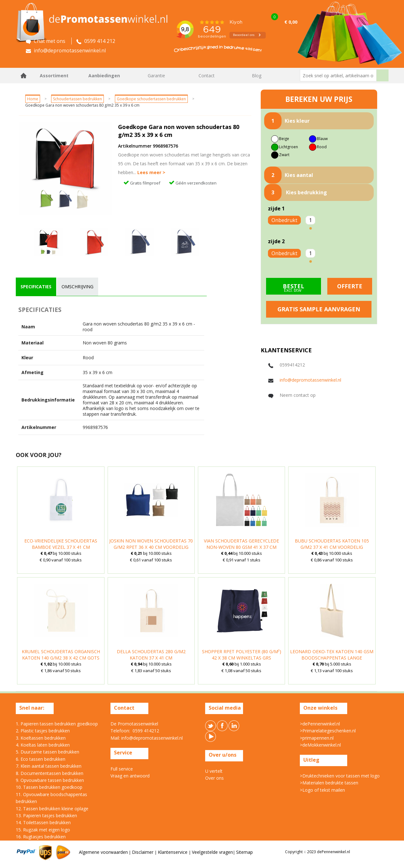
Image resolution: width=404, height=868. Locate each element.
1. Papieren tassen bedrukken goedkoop (57, 724)
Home (24, 76)
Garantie (156, 76)
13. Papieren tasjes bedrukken (46, 815)
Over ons (214, 778)
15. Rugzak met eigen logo (43, 830)
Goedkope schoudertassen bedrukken (151, 99)
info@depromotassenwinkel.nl (310, 380)
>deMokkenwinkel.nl (320, 745)
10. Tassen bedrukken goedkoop (49, 787)
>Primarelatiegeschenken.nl (328, 731)
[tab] (36, 287)
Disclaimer (143, 852)
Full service (122, 769)
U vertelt (214, 771)
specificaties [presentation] (36, 287)
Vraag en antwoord (130, 776)
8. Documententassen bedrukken (50, 773)
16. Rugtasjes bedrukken (41, 837)
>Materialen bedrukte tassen (329, 783)
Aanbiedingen (104, 76)
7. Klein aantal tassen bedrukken (49, 766)
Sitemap (244, 852)
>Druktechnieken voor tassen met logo (340, 776)
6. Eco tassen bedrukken (41, 759)
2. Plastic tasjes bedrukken (43, 731)
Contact (207, 76)
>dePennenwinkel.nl (320, 724)
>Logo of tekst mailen (322, 790)
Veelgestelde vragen (212, 852)
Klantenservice (173, 852)
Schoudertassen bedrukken (77, 99)
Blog (257, 76)
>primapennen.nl (317, 738)
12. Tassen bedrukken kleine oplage (52, 809)
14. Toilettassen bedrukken (43, 822)
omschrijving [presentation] (77, 287)
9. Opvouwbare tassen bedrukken (50, 780)
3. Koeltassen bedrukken (41, 738)
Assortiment (54, 76)
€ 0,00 (291, 22)
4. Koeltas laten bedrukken (43, 745)
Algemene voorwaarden (103, 852)
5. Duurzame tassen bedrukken (48, 752)
